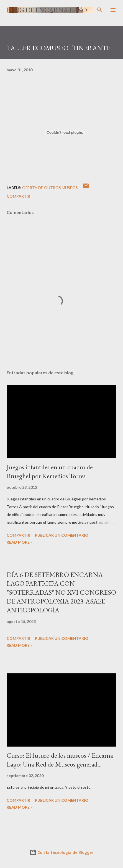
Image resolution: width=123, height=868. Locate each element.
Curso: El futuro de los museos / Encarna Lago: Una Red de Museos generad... (60, 760)
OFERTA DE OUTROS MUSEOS (50, 188)
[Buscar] (100, 10)
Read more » (20, 542)
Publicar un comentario (62, 535)
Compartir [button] (18, 196)
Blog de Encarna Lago (47, 10)
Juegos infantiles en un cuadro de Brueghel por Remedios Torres (50, 471)
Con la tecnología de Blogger (61, 852)
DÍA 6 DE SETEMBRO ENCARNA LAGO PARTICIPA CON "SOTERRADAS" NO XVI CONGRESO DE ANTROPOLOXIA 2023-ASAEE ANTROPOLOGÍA (61, 592)
